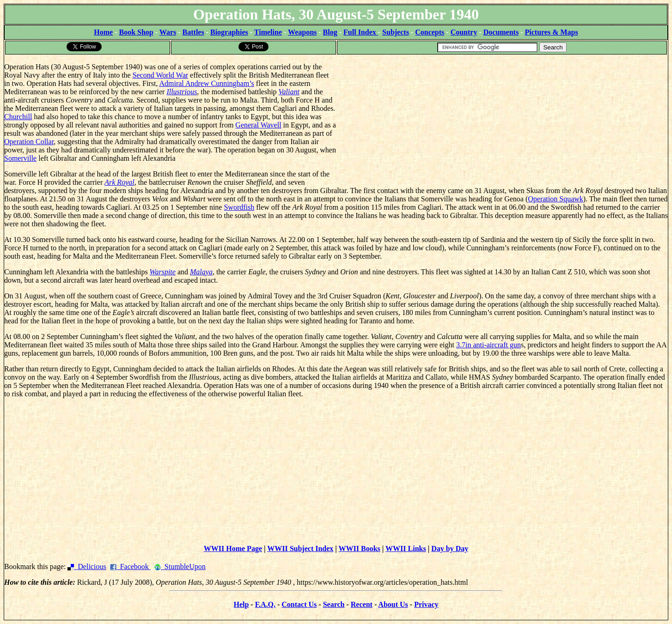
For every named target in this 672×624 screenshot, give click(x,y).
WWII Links (406, 548)
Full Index (361, 32)
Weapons (302, 32)
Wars (168, 32)
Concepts (430, 32)
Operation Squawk (556, 199)
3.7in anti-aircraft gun (489, 345)
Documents (501, 32)
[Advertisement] (502, 120)
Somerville (20, 158)
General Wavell (258, 125)
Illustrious (182, 92)
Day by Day (450, 548)
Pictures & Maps (552, 32)
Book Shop (136, 32)
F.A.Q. (265, 604)
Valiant (289, 92)
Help (241, 604)
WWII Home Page (233, 548)
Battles (193, 32)
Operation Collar (29, 142)
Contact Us (299, 604)
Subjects (396, 32)
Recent (362, 604)
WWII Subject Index (300, 548)
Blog (330, 32)
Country (464, 32)
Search (334, 604)
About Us (393, 604)
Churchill (18, 117)
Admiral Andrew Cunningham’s (206, 83)
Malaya (201, 272)
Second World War (160, 75)
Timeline (268, 32)
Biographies (229, 32)
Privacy (426, 604)
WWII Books (360, 548)
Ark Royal (119, 182)
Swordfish (239, 207)
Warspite (163, 272)
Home (103, 32)
